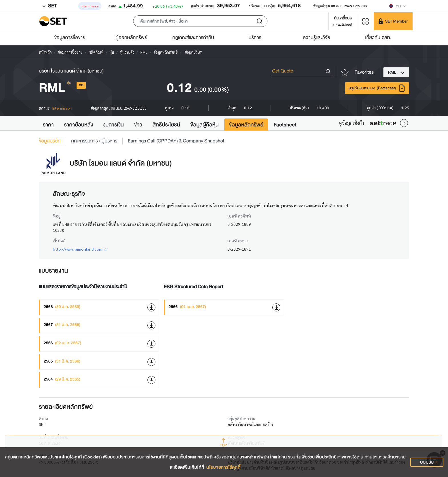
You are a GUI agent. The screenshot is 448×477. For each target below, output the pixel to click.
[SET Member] (393, 21)
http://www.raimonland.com (80, 249)
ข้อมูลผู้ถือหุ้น (204, 125)
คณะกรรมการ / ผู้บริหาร (94, 141)
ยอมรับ (427, 462)
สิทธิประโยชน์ (166, 125)
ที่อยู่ (57, 216)
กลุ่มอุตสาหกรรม (241, 418)
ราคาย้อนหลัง (78, 125)
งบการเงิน (113, 125)
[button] (200, 21)
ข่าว (138, 125)
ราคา (48, 125)
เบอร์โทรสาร (238, 241)
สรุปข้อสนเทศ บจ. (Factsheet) (377, 88)
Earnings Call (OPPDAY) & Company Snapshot (176, 141)
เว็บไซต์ (59, 241)
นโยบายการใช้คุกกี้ (223, 467)
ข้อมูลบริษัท (50, 141)
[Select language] (397, 6)
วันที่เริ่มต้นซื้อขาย (54, 437)
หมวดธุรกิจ (236, 437)
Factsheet (285, 125)
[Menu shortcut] (365, 21)
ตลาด (43, 418)
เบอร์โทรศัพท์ (239, 216)
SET (49, 6)
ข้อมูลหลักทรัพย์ (246, 125)
